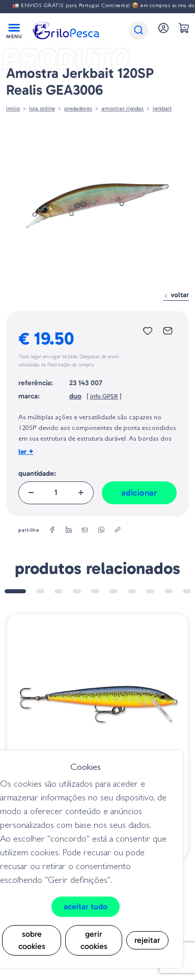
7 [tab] (132, 591)
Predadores (78, 108)
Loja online (42, 108)
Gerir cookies (94, 940)
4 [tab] (77, 591)
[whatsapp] (101, 530)
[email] (85, 530)
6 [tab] (114, 591)
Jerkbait (162, 108)
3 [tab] (59, 591)
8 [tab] (150, 591)
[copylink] (118, 530)
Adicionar (139, 493)
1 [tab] (15, 591)
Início (13, 108)
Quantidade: (37, 473)
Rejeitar (147, 940)
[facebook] (52, 530)
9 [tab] (169, 591)
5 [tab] (95, 591)
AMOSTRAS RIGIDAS (122, 108)
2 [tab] (40, 591)
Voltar (176, 295)
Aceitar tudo (86, 906)
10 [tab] (187, 591)
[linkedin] (69, 530)
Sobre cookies (32, 940)
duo (75, 396)
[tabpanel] (97, 737)
